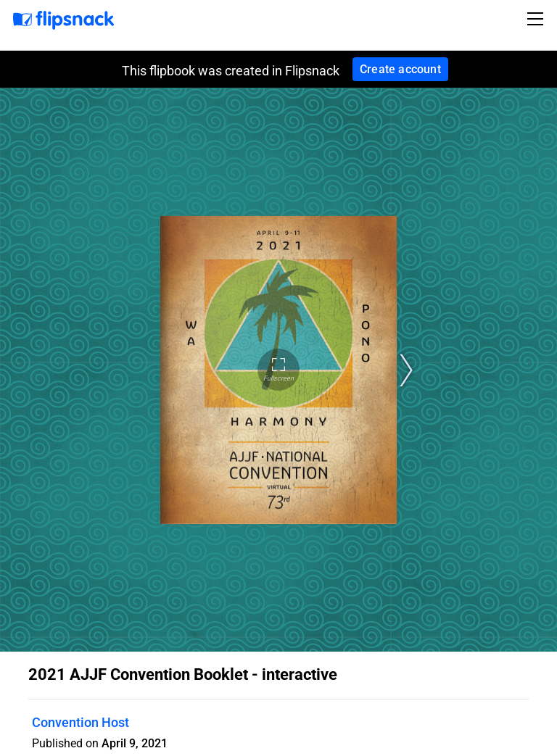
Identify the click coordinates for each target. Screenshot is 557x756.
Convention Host (81, 722)
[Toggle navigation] (537, 19)
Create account (400, 69)
